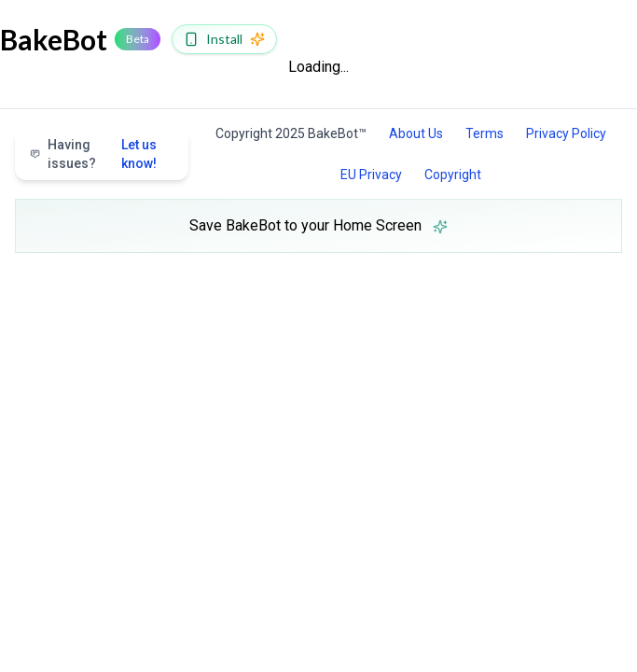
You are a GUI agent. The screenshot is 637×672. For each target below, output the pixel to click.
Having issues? (102, 154)
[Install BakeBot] (224, 39)
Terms (485, 133)
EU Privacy (371, 175)
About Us (416, 133)
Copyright (453, 175)
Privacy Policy (566, 133)
